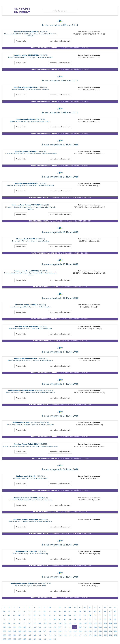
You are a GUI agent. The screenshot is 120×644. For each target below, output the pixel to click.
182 (105, 635)
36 (65, 611)
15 (75, 607)
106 (70, 623)
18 (90, 607)
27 (19, 611)
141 (15, 631)
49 (14, 615)
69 (115, 615)
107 (75, 623)
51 (24, 615)
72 (14, 619)
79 (50, 619)
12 (60, 607)
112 (100, 623)
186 (10, 639)
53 (34, 615)
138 (115, 627)
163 (10, 635)
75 (29, 619)
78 (45, 619)
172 (55, 635)
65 (95, 615)
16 (80, 607)
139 (5, 631)
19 (95, 607)
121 (30, 627)
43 (100, 611)
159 (105, 631)
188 (20, 639)
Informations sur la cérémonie (60, 41)
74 (24, 619)
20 (100, 607)
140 (10, 631)
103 (55, 623)
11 (55, 607)
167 (30, 635)
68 (110, 615)
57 (55, 615)
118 (15, 627)
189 (25, 639)
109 (85, 623)
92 (115, 619)
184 (115, 635)
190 (30, 639)
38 (75, 611)
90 (105, 619)
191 (35, 639)
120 (25, 627)
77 (39, 619)
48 (9, 615)
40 (85, 611)
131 (80, 627)
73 (19, 619)
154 (80, 631)
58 (60, 615)
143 (25, 631)
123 (40, 627)
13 (65, 607)
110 (90, 623)
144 (30, 631)
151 (65, 631)
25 (9, 611)
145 (35, 631)
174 (65, 635)
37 (70, 611)
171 (50, 635)
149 (55, 631)
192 (40, 639)
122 (35, 627)
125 (50, 627)
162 (5, 635)
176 (75, 635)
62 (80, 615)
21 (105, 607)
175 (70, 635)
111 (95, 623)
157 (95, 631)
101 (45, 623)
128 (65, 627)
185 (5, 639)
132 (85, 627)
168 (35, 635)
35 (60, 611)
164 (15, 635)
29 (29, 611)
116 (5, 627)
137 (110, 627)
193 (45, 639)
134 (95, 627)
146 (40, 631)
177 (80, 635)
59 (65, 615)
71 (9, 619)
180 (95, 635)
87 (90, 619)
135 (100, 627)
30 (34, 611)
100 (40, 623)
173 (60, 635)
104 (60, 623)
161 (115, 631)
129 (70, 627)
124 (45, 627)
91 (110, 619)
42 (95, 611)
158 (100, 631)
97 (24, 623)
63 (85, 615)
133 (90, 627)
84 (75, 619)
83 (70, 619)
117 (10, 627)
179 (90, 635)
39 (80, 611)
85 (80, 619)
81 (60, 619)
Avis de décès (21, 41)
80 (55, 619)
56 (50, 615)
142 (20, 631)
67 (105, 615)
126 (55, 627)
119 (20, 627)
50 (19, 615)
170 (45, 635)
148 (50, 631)
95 (14, 623)
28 (24, 611)
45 (110, 611)
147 (45, 631)
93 (4, 623)
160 (110, 631)
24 (4, 611)
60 (70, 615)
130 (75, 627)
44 (105, 611)
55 (45, 615)
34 (55, 611)
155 (85, 631)
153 (75, 631)
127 (60, 627)
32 (45, 611)
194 (50, 639)
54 (39, 615)
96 (19, 623)
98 (29, 623)
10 (50, 607)
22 (110, 607)
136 (105, 627)
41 (90, 611)
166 (25, 635)
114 (110, 623)
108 (80, 623)
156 (90, 631)
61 (75, 615)
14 (70, 607)
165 (20, 635)
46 (115, 611)
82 (65, 619)
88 (95, 619)
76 (34, 619)
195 (55, 639)
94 (9, 623)
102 (50, 623)
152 (70, 631)
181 (100, 635)
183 (110, 635)
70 (4, 619)
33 (50, 611)
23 (115, 607)
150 (60, 631)
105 (65, 623)
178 (85, 635)
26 (14, 611)
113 (105, 623)
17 (85, 607)
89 (100, 619)
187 (15, 639)
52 (29, 615)
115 (115, 623)
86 (85, 619)
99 (34, 623)
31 (39, 611)
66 (100, 615)
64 (90, 615)
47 (4, 615)
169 (40, 635)
